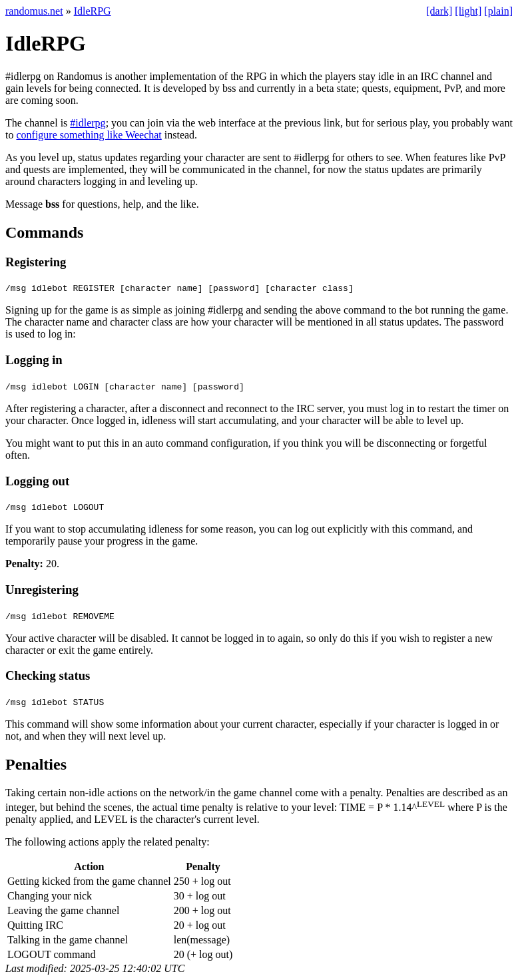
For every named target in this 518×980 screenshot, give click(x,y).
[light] (468, 11)
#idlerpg (88, 123)
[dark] (439, 11)
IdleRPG (93, 11)
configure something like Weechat (89, 135)
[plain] (498, 11)
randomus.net (34, 11)
